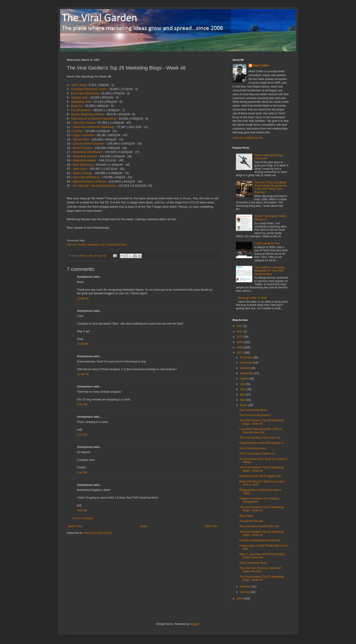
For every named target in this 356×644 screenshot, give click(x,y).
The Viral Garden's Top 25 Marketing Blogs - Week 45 (261, 578)
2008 (240, 347)
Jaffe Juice (80, 169)
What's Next (81, 139)
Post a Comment (83, 518)
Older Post (211, 526)
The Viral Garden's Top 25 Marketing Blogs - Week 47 (261, 509)
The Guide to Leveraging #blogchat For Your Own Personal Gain (269, 271)
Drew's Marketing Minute (88, 114)
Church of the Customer (89, 144)
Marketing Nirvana (85, 156)
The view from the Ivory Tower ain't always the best (260, 570)
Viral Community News (253, 410)
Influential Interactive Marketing (93, 127)
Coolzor (78, 131)
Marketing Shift (81, 102)
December (247, 357)
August (245, 379)
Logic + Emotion (83, 135)
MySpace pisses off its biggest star (260, 476)
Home (143, 526)
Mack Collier (261, 65)
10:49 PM (83, 299)
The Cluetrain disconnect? (255, 415)
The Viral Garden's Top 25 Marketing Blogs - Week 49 (261, 422)
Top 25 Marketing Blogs (113, 245)
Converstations (81, 110)
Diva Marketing (83, 165)
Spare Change (82, 173)
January (245, 592)
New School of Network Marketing (94, 119)
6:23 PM (82, 404)
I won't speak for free (267, 243)
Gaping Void (79, 97)
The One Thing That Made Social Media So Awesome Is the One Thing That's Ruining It (271, 187)
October (245, 368)
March (244, 405)
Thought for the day (251, 521)
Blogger (194, 624)
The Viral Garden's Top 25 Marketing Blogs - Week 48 (261, 469)
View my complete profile (248, 138)
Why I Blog (246, 516)
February (246, 587)
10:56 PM (83, 344)
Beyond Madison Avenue (89, 181)
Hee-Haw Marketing (86, 177)
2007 (240, 353)
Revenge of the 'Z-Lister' (253, 298)
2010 (240, 337)
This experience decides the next (259, 526)
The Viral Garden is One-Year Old (260, 438)
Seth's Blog (79, 85)
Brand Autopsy (82, 148)
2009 (240, 342)
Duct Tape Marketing (85, 93)
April (243, 400)
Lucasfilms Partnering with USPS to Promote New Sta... (261, 431)
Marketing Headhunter (87, 152)
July (243, 384)
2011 (240, 332)
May (243, 394)
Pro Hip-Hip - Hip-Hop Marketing (94, 186)
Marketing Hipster (84, 160)
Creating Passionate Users (89, 89)
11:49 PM (83, 374)
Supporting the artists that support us (262, 443)
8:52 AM (82, 510)
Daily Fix (77, 106)
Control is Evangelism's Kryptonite (260, 540)
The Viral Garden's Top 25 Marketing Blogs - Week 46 (261, 533)
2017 (240, 326)
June (243, 389)
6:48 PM (82, 473)
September (247, 373)
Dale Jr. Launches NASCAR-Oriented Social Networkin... (262, 556)
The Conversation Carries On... (258, 454)
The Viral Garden (84, 123)
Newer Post (75, 526)
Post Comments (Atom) (98, 533)
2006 (240, 599)
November (247, 363)
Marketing (93, 245)
